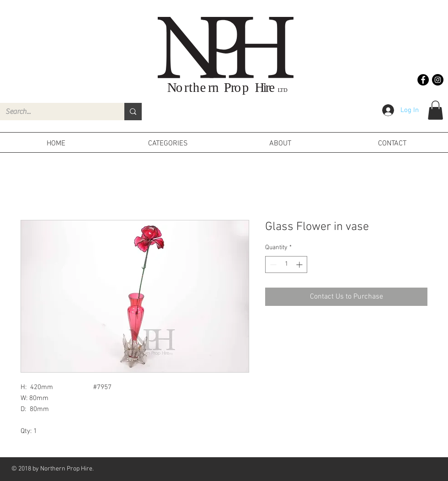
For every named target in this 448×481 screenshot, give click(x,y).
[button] (435, 110)
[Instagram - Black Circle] (438, 80)
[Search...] (55, 112)
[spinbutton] (286, 265)
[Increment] (300, 265)
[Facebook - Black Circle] (423, 80)
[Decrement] (272, 265)
